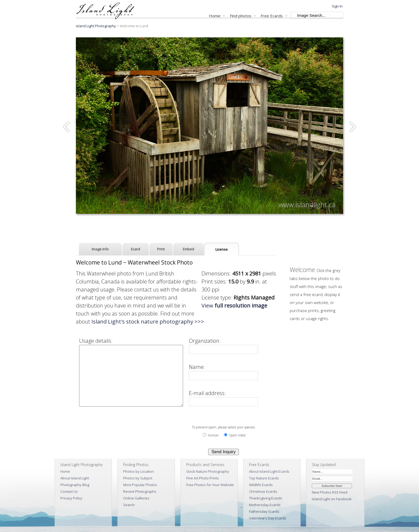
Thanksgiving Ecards (266, 498)
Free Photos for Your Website (210, 485)
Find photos (241, 16)
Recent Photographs (140, 491)
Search (129, 505)
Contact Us (69, 491)
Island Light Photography (96, 26)
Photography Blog (75, 485)
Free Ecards (272, 16)
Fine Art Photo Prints (203, 478)
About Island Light (75, 478)
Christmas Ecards (263, 491)
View (234, 306)
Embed (188, 249)
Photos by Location (139, 471)
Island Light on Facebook (332, 499)
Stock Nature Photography (208, 471)
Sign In (337, 6)
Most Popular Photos (140, 485)
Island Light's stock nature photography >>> (148, 322)
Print (161, 249)
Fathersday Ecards (264, 511)
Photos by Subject (138, 478)
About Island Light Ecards (269, 471)
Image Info (100, 249)
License (222, 249)
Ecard (135, 249)
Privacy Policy (71, 498)
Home (215, 16)
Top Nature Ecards (264, 478)
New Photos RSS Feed (330, 492)
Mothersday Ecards (265, 505)
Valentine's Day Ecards (268, 518)
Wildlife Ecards (261, 485)
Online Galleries (136, 498)
